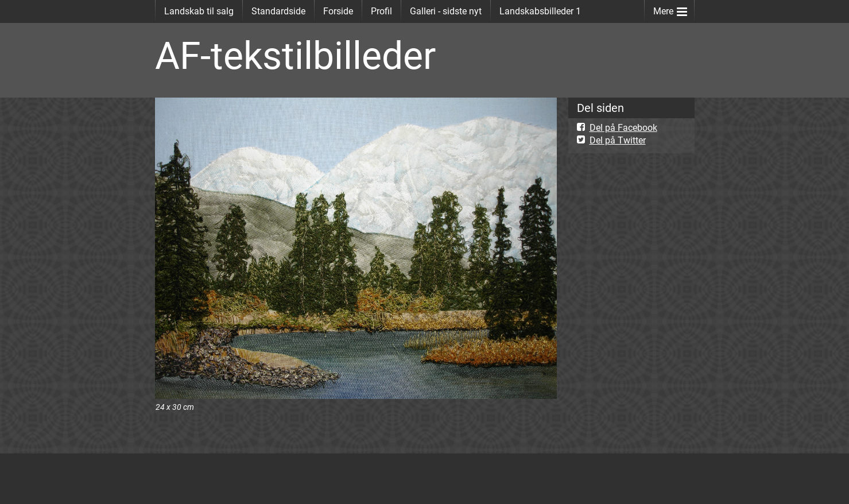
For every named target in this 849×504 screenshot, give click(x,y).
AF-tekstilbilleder (295, 56)
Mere (670, 9)
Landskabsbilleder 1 (540, 11)
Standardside (278, 11)
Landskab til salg (199, 11)
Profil (381, 11)
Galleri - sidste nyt (446, 11)
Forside (338, 11)
